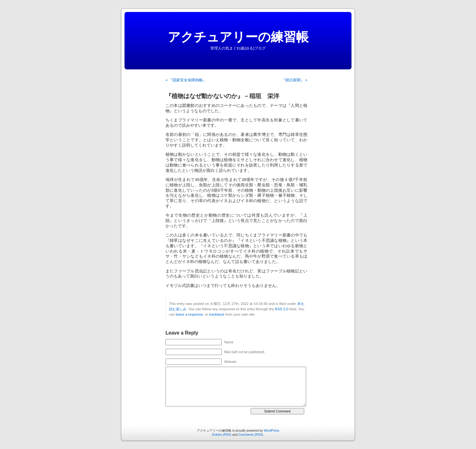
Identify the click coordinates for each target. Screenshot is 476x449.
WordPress (272, 431)
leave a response (189, 314)
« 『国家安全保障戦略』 (186, 80)
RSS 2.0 (282, 309)
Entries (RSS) (222, 435)
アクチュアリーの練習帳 (238, 37)
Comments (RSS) (251, 435)
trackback (217, 314)
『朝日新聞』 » (294, 80)
